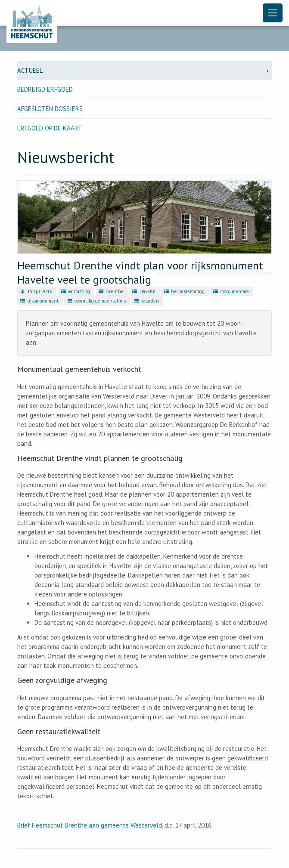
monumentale (231, 291)
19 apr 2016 (36, 291)
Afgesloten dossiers (50, 109)
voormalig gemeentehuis (96, 301)
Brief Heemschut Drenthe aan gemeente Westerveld (90, 825)
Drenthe (111, 291)
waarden (146, 301)
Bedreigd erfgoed (45, 89)
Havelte (143, 291)
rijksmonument (39, 301)
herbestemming (184, 291)
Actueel (144, 70)
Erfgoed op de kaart (50, 128)
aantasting (75, 291)
